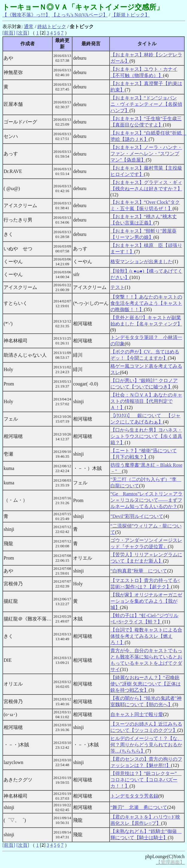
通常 (29, 27)
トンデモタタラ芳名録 (134, 796)
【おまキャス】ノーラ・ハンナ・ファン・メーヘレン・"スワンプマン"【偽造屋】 (146, 154)
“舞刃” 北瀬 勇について (139, 807)
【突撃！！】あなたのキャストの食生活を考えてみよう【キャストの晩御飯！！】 (146, 303)
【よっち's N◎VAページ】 (80, 15)
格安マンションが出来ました (142, 262)
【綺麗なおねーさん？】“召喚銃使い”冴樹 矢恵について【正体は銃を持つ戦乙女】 (146, 684)
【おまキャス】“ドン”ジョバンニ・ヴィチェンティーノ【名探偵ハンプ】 (146, 104)
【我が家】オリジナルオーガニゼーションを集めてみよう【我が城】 (146, 601)
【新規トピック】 (130, 15)
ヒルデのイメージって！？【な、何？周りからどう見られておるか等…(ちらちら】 (146, 745)
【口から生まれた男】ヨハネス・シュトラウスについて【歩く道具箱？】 (146, 436)
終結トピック (52, 27)
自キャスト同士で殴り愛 (137, 714)
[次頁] (23, 33)
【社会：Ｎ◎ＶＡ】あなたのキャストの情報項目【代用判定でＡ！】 (146, 401)
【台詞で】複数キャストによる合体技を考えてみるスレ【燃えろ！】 (146, 636)
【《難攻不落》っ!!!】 (26, 15)
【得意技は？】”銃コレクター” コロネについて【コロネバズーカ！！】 (146, 780)
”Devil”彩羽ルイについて (137, 516)
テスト (118, 287)
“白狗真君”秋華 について (139, 571)
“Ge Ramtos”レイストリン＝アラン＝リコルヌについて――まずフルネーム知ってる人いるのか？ (147, 500)
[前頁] (9, 33)
